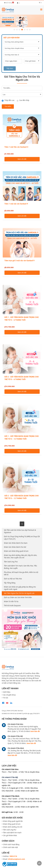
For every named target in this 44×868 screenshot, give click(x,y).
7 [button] (30, 30)
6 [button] (27, 30)
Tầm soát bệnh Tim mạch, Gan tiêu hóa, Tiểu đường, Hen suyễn (20, 567)
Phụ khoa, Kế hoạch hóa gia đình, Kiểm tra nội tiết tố (21, 573)
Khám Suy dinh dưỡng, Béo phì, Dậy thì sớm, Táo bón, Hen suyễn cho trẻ (21, 556)
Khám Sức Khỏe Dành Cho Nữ (15, 547)
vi (38, 3)
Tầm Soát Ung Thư (11, 562)
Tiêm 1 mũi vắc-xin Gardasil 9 (16, 204)
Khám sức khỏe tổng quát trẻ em (16, 551)
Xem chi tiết (22, 159)
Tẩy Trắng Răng (10, 583)
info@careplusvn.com (16, 859)
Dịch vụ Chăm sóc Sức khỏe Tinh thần (18, 597)
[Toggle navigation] (41, 9)
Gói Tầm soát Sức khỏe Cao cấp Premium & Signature (20, 531)
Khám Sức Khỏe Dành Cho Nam (16, 543)
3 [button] (19, 30)
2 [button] (17, 30)
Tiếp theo (10, 68)
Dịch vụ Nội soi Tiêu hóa (13, 579)
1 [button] (14, 30)
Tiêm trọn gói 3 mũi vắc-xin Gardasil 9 (19, 261)
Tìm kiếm (8, 106)
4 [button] (22, 30)
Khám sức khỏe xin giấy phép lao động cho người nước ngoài (20, 588)
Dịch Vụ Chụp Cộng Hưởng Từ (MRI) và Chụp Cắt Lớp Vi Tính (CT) (22, 538)
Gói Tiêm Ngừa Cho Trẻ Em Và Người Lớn (19, 593)
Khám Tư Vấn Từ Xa (11, 601)
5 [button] (25, 30)
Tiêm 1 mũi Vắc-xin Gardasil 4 (16, 147)
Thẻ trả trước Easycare (12, 606)
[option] (22, 21)
